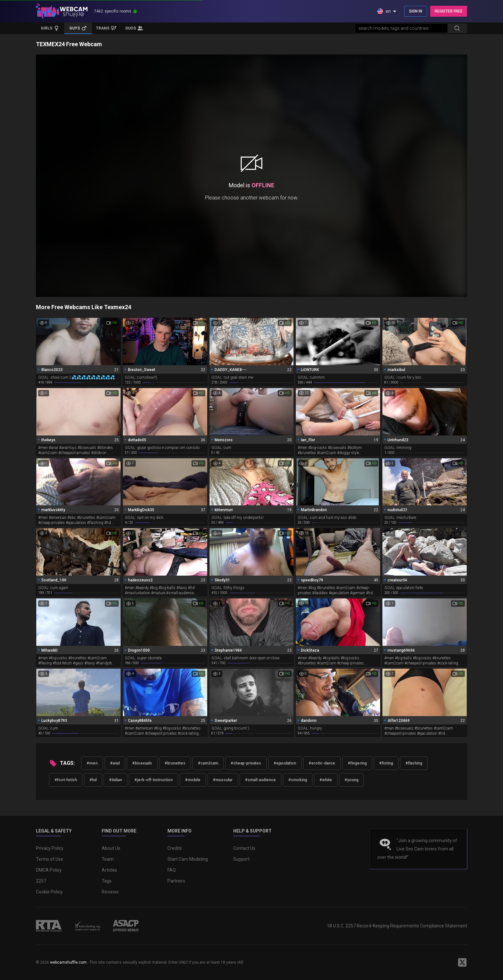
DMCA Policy (49, 870)
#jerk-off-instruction (153, 780)
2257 (41, 881)
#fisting (386, 763)
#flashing (414, 763)
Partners (176, 881)
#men (92, 763)
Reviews (110, 892)
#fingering (357, 763)
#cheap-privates (246, 763)
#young (351, 780)
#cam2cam (208, 763)
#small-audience (260, 780)
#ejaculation (285, 763)
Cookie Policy (49, 892)
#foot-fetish (66, 780)
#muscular (223, 780)
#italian (115, 780)
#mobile (193, 780)
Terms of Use (50, 859)
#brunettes (175, 763)
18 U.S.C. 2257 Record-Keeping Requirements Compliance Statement (397, 926)
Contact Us (244, 848)
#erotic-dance (322, 763)
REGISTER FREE (449, 11)
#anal (115, 763)
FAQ (172, 870)
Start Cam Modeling (188, 859)
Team (108, 859)
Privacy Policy (50, 848)
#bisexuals (142, 763)
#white (326, 780)
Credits (175, 848)
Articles (109, 870)
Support (241, 859)
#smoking (298, 780)
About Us (111, 848)
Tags (107, 881)
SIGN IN (416, 11)
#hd (93, 780)
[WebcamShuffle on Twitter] (462, 962)
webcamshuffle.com (68, 962)
